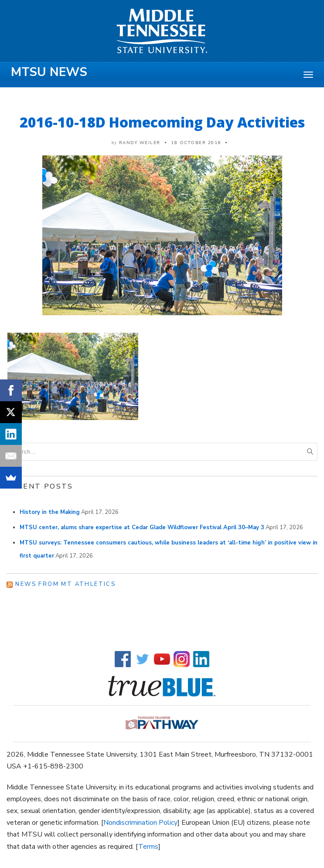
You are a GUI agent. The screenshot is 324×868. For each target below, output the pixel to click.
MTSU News (49, 72)
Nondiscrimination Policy (140, 823)
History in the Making (50, 512)
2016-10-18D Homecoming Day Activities (162, 122)
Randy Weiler (140, 143)
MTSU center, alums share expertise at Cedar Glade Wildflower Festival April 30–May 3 (142, 527)
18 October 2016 (196, 143)
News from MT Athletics (65, 584)
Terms (148, 847)
